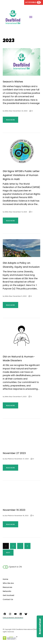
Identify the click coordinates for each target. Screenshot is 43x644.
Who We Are (8, 583)
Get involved (8, 595)
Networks (7, 591)
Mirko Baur (9, 111)
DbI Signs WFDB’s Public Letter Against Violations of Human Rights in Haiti (21, 175)
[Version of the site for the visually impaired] (34, 2)
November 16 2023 (14, 510)
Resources (7, 587)
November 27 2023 (14, 453)
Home (5, 579)
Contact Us (8, 599)
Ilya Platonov (10, 459)
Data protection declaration (13, 618)
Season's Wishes (13, 82)
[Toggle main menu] (30, 17)
